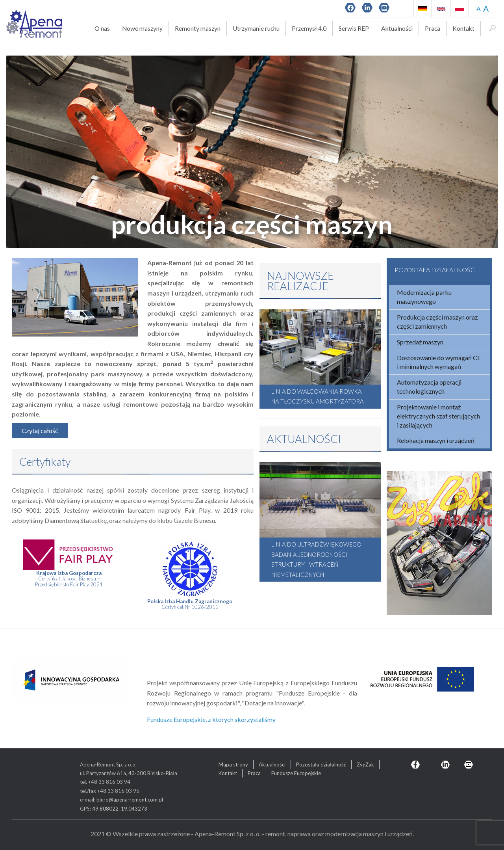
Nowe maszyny (142, 28)
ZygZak (365, 764)
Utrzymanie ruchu (256, 28)
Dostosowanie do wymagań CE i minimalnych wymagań (439, 362)
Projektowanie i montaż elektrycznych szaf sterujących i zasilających (438, 416)
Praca (433, 28)
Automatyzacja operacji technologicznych (429, 387)
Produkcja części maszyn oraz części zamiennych (437, 322)
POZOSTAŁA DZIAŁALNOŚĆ (435, 270)
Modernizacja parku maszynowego (424, 297)
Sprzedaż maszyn (420, 342)
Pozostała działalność (321, 764)
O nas (102, 28)
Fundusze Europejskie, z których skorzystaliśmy (211, 719)
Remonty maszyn (198, 28)
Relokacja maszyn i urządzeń (436, 440)
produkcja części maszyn (252, 224)
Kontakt (463, 28)
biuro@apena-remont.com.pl (130, 800)
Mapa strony (233, 764)
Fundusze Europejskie (296, 773)
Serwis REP (354, 28)
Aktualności (397, 28)
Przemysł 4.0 (309, 28)
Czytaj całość (40, 431)
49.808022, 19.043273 (120, 809)
